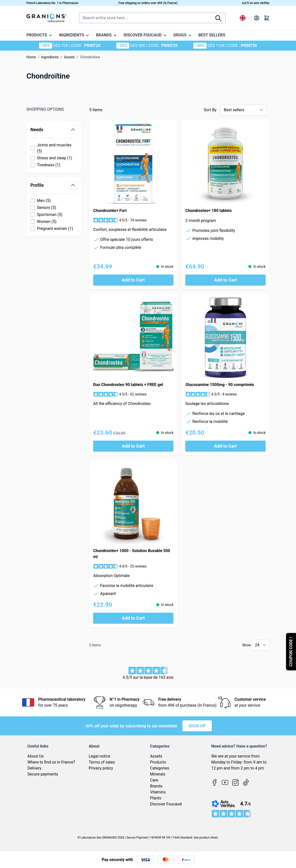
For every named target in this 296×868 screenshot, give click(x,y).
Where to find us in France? (51, 762)
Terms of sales (102, 762)
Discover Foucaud (166, 804)
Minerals (158, 774)
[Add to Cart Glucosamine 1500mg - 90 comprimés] (225, 446)
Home (31, 57)
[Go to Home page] (46, 18)
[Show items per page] (261, 645)
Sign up (197, 726)
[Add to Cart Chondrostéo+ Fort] (133, 280)
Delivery (34, 768)
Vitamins (158, 792)
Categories (160, 768)
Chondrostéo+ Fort (110, 211)
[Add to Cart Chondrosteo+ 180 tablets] (225, 280)
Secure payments (43, 774)
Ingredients (50, 57)
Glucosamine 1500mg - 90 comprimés (220, 385)
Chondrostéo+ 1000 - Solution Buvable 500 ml (132, 554)
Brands (156, 786)
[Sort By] (244, 110)
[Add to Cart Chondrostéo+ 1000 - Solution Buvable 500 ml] (133, 618)
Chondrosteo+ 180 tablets (209, 211)
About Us (36, 756)
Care (154, 780)
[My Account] (257, 18)
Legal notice (100, 756)
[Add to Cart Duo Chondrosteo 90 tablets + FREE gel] (133, 446)
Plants (156, 798)
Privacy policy (101, 768)
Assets (69, 57)
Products (158, 762)
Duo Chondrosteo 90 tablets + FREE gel (128, 385)
